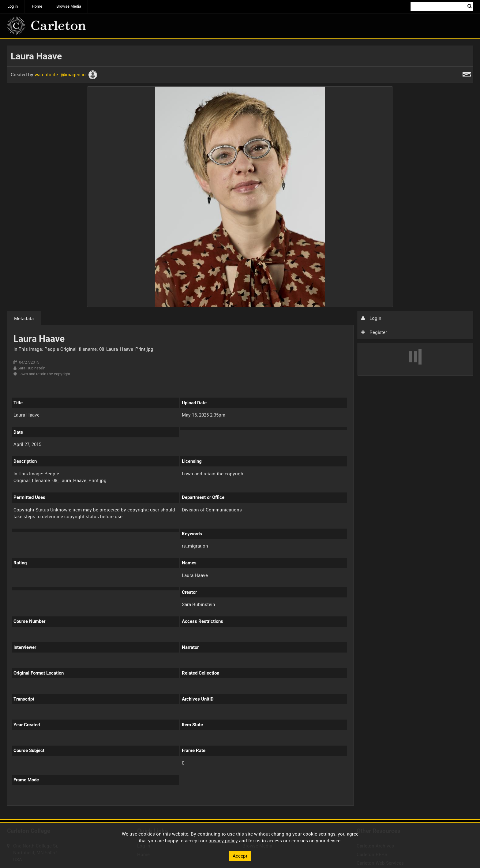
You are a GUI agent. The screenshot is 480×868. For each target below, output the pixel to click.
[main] (240, 429)
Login (371, 318)
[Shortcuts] (467, 73)
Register (374, 332)
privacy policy (223, 840)
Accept (240, 856)
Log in (13, 6)
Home (37, 6)
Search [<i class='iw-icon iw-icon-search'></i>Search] (470, 6)
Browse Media (69, 6)
